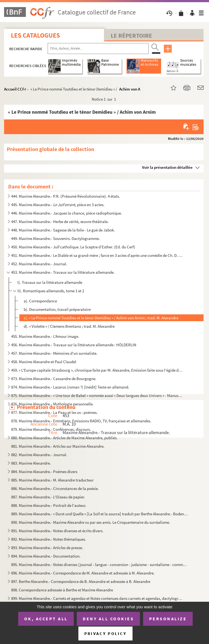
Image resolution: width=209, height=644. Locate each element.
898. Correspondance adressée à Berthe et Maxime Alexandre (62, 590)
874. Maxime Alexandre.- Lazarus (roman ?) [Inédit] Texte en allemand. (70, 387)
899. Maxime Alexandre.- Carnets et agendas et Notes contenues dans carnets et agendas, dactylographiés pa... (98, 598)
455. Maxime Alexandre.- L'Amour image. (45, 336)
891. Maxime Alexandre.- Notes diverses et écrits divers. (57, 531)
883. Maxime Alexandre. (31, 463)
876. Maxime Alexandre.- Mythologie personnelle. (52, 404)
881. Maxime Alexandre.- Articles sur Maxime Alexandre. (58, 446)
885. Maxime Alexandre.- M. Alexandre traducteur (52, 480)
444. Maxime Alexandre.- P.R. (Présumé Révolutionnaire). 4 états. (66, 196)
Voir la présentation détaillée (167, 167)
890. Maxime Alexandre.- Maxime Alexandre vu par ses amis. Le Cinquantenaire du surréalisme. (91, 522)
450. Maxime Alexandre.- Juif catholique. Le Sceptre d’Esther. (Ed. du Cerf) (73, 247)
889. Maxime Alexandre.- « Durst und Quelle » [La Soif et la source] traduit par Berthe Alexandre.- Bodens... (100, 514)
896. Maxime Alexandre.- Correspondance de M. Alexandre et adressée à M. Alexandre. (83, 573)
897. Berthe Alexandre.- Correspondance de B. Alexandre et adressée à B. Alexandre (81, 581)
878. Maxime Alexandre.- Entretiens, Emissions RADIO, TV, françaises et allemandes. (81, 421)
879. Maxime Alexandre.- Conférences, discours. (51, 429)
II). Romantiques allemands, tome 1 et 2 (51, 291)
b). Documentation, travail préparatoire (57, 309)
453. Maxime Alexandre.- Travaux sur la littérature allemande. (63, 272)
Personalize (168, 619)
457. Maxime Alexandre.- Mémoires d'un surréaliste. (54, 353)
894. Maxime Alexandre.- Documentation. (46, 556)
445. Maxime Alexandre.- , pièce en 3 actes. (58, 205)
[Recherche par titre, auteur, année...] (98, 49)
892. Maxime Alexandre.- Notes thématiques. (49, 539)
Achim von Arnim (134, 89)
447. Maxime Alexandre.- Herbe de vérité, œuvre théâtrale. (60, 222)
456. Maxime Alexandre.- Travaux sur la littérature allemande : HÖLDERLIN (74, 345)
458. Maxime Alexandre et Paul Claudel (44, 362)
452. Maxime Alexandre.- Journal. (39, 264)
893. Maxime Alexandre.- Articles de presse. (47, 548)
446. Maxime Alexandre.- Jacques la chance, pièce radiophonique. (67, 213)
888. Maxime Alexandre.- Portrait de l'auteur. (49, 505)
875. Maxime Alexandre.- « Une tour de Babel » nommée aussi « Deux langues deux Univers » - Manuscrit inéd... (98, 395)
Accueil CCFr (15, 89)
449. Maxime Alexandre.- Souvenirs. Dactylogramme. (56, 238)
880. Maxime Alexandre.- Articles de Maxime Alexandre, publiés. (64, 438)
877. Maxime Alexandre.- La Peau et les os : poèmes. (54, 412)
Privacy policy (105, 634)
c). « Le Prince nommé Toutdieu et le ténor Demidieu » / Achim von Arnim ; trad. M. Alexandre (101, 318)
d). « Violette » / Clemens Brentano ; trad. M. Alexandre (69, 326)
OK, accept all (46, 619)
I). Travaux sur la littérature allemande (50, 282)
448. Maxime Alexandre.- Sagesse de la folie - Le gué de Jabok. (63, 230)
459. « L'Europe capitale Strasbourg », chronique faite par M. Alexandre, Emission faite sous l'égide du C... (98, 370)
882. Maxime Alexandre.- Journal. (39, 455)
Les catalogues (35, 35)
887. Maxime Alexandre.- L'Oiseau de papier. (48, 497)
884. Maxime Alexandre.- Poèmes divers (44, 472)
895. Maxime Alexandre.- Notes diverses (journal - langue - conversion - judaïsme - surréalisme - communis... (100, 565)
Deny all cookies (108, 619)
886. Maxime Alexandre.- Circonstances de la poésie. (55, 488)
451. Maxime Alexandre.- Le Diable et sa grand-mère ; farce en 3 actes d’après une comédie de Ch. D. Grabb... (98, 255)
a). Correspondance (40, 301)
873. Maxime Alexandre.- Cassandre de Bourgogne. (54, 379)
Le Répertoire (131, 35)
